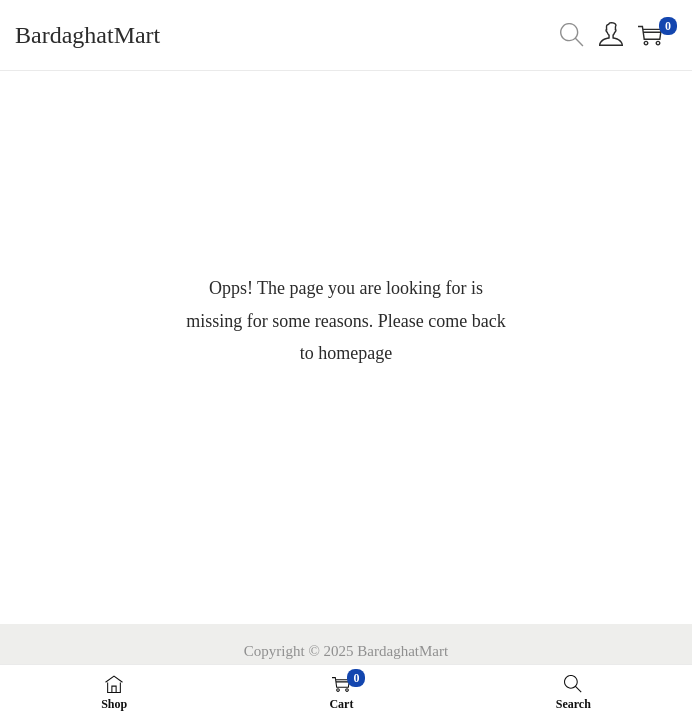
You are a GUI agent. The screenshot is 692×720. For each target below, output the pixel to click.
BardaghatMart (87, 35)
